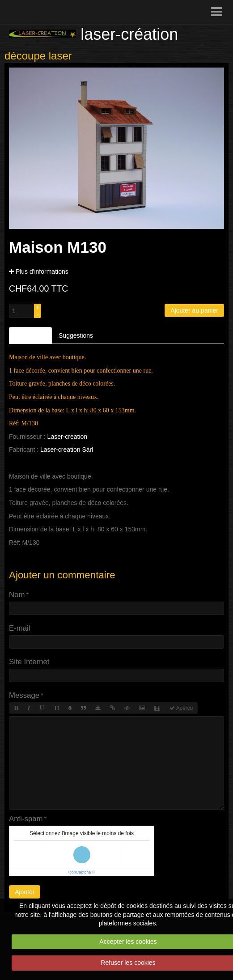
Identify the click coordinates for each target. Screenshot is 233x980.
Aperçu (181, 708)
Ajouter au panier (194, 310)
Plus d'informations (39, 272)
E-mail (20, 628)
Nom (17, 595)
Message (24, 695)
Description (30, 335)
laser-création (129, 34)
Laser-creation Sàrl (67, 450)
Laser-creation (68, 437)
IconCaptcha (80, 872)
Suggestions (76, 335)
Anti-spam (26, 819)
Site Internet (29, 662)
